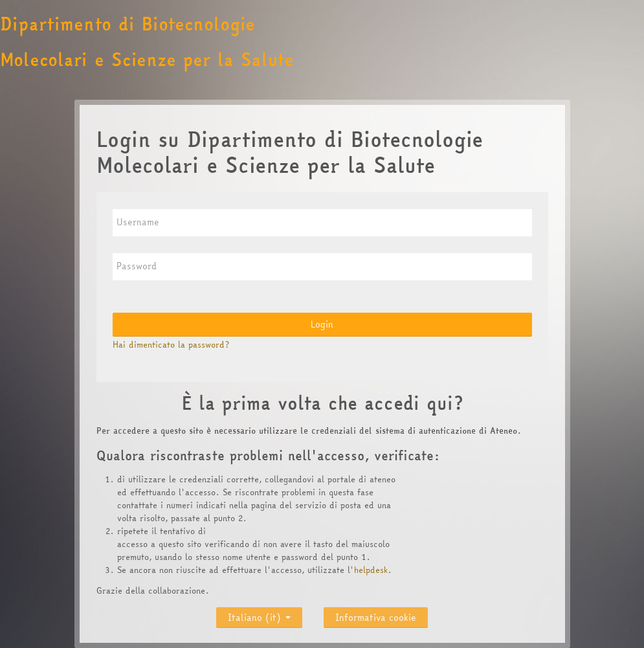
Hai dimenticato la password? (171, 344)
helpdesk (371, 570)
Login (322, 324)
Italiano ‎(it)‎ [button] (259, 615)
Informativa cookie (376, 618)
